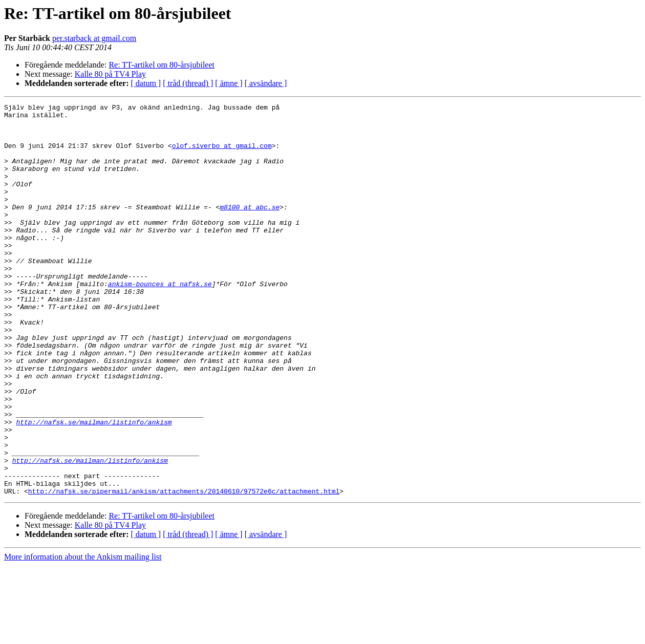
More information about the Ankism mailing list (83, 635)
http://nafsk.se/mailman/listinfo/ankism (94, 486)
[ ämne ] (229, 83)
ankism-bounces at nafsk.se (160, 320)
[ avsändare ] (266, 83)
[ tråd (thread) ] (188, 83)
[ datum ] (146, 83)
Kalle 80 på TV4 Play (110, 74)
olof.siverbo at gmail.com (222, 155)
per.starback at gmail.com (94, 38)
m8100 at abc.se (250, 228)
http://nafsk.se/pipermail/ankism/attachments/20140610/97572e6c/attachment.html (184, 569)
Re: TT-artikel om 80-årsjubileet (162, 65)
